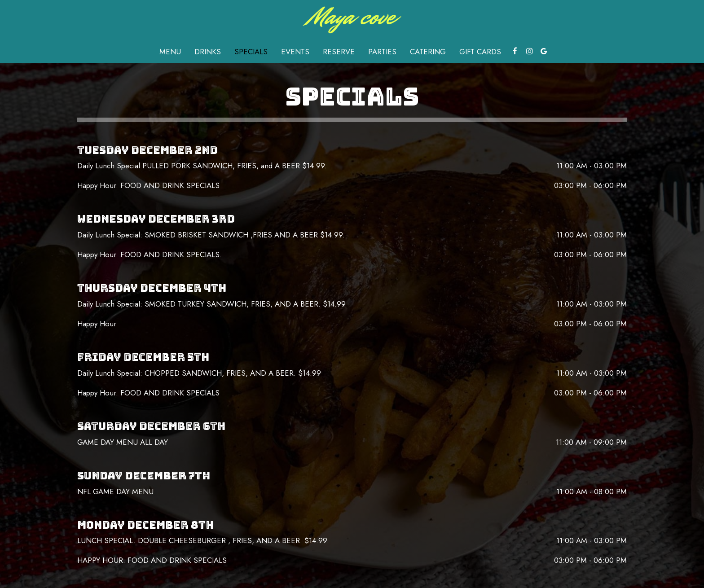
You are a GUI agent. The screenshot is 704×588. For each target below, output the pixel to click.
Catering (428, 52)
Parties (382, 52)
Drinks (208, 52)
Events (295, 52)
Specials (251, 52)
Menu (170, 52)
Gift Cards (480, 52)
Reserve (339, 52)
